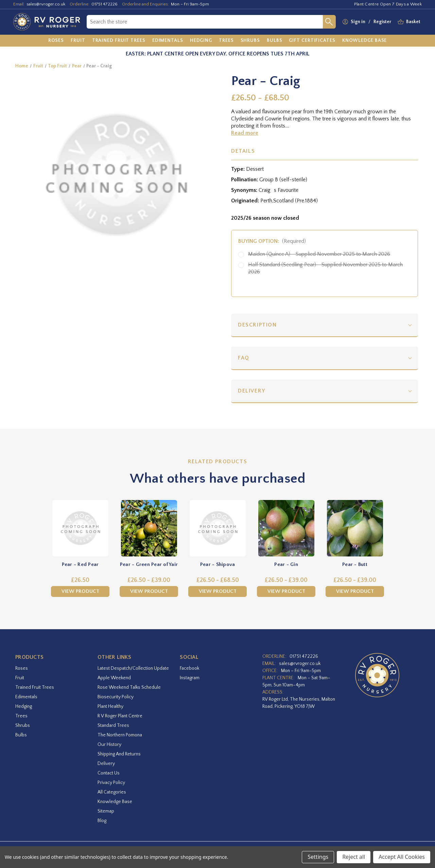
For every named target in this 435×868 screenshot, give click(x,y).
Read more (245, 133)
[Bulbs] (275, 41)
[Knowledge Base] (365, 41)
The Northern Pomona (120, 735)
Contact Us (109, 773)
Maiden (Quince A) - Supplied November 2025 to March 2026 (319, 254)
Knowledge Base (115, 802)
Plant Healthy (110, 706)
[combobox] (205, 22)
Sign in (358, 22)
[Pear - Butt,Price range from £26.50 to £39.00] (355, 528)
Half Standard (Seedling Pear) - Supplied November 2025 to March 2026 (325, 268)
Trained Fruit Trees (35, 687)
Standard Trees (113, 725)
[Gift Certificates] (312, 41)
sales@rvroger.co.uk (46, 4)
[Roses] (56, 41)
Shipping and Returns (119, 754)
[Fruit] (78, 41)
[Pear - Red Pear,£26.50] (80, 528)
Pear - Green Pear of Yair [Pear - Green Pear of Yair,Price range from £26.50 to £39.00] (149, 564)
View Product (80, 591)
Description (257, 325)
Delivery (252, 391)
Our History (109, 745)
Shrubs (23, 725)
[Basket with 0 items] (413, 22)
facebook (189, 668)
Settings (318, 857)
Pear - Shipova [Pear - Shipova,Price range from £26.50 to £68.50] (218, 564)
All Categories (112, 792)
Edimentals (26, 697)
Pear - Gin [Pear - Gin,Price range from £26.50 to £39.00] (286, 564)
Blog (102, 821)
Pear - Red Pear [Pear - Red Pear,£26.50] (80, 564)
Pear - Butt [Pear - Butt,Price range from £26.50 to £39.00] (355, 564)
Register (382, 22)
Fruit (20, 678)
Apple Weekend (114, 678)
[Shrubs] (250, 41)
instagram (190, 678)
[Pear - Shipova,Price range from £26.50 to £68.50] (217, 528)
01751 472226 (105, 4)
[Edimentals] (168, 41)
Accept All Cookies (402, 857)
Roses (22, 668)
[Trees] (226, 41)
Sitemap (106, 811)
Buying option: (272, 241)
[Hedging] (201, 41)
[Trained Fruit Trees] (119, 41)
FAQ (244, 358)
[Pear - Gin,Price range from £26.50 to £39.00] (286, 528)
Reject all (354, 857)
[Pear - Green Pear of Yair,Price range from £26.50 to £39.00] (149, 528)
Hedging (24, 706)
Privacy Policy (111, 783)
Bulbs (21, 735)
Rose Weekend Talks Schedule (129, 687)
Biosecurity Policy (116, 697)
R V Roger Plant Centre (120, 716)
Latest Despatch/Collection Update (133, 668)
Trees (21, 716)
